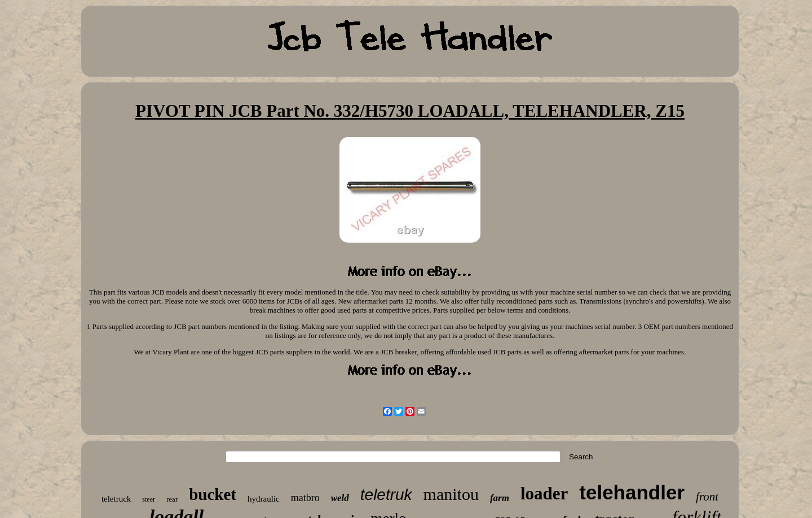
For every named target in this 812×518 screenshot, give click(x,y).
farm (500, 498)
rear (172, 499)
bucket (213, 494)
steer (149, 499)
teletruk (386, 495)
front (707, 497)
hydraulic (264, 499)
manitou (451, 494)
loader (544, 493)
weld (340, 498)
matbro (305, 498)
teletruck (116, 499)
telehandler (632, 492)
